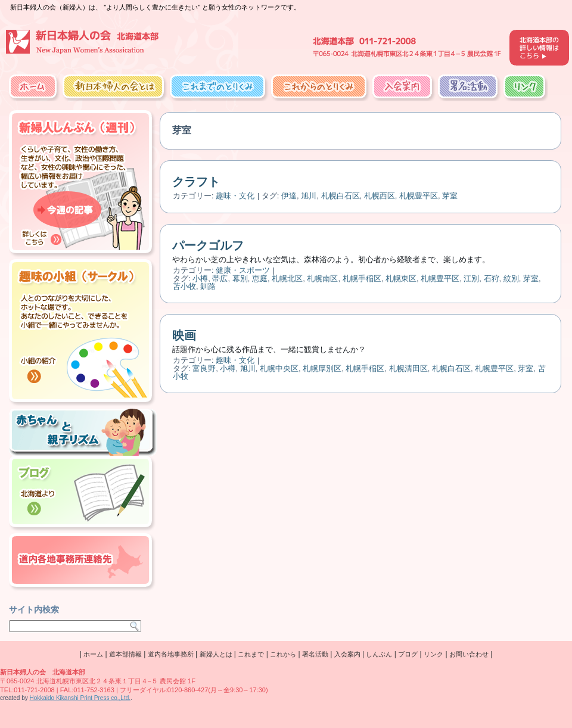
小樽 (200, 279)
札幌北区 (287, 279)
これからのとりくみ (319, 86)
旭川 (309, 196)
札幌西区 (380, 196)
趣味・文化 (235, 196)
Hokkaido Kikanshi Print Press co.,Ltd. (80, 698)
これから (283, 654)
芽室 (450, 196)
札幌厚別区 (322, 368)
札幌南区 (322, 279)
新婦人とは (216, 654)
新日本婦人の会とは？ (113, 86)
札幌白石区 (341, 196)
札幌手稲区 (362, 279)
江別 (471, 279)
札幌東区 (401, 279)
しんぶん (379, 654)
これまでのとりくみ (217, 86)
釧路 (208, 286)
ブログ (408, 654)
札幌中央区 (279, 368)
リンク (524, 86)
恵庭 (260, 279)
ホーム (33, 86)
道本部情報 (125, 654)
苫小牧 (184, 286)
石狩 (492, 279)
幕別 (240, 279)
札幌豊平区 (419, 196)
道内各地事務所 (171, 654)
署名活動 (468, 86)
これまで (251, 654)
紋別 (511, 279)
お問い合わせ (469, 654)
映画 (184, 335)
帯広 (220, 279)
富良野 (204, 368)
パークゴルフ (208, 245)
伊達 (289, 196)
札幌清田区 (408, 368)
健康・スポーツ (243, 270)
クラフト (196, 182)
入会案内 (402, 86)
